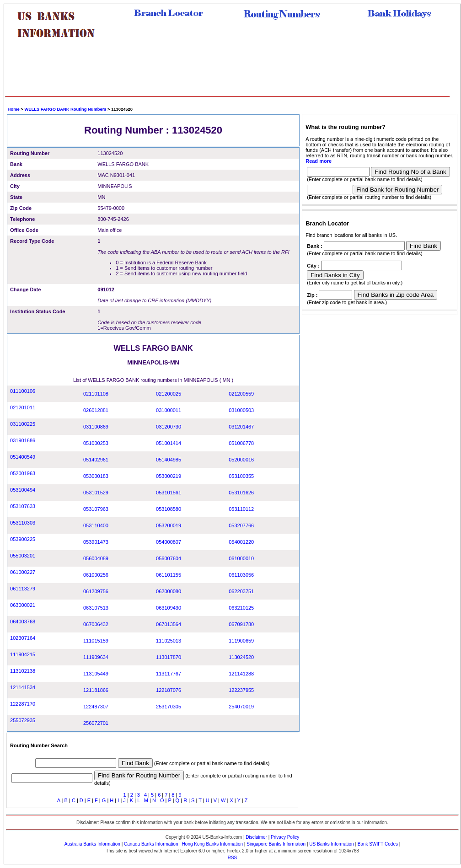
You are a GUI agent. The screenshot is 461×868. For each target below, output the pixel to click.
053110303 (23, 523)
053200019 (169, 525)
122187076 (169, 690)
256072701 (96, 723)
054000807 (169, 542)
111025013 (169, 641)
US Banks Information (331, 844)
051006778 (241, 443)
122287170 (23, 704)
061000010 (241, 558)
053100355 (241, 476)
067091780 (241, 624)
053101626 (241, 493)
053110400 (96, 525)
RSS (233, 858)
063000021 (23, 605)
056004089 (96, 558)
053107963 (96, 509)
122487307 (96, 707)
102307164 (23, 638)
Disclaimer (256, 837)
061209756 (96, 591)
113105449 (96, 674)
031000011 (169, 410)
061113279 (23, 589)
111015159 (96, 641)
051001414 (169, 443)
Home (14, 109)
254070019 (241, 707)
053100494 (23, 490)
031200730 (169, 427)
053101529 (96, 493)
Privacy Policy (285, 837)
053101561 (169, 493)
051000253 (96, 443)
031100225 (23, 424)
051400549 (23, 457)
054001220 (241, 542)
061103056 (241, 575)
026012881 (96, 410)
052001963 (23, 473)
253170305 (169, 707)
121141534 (23, 687)
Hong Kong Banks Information (212, 844)
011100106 (23, 391)
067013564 (169, 624)
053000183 (96, 476)
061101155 (169, 575)
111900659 (241, 641)
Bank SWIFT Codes (378, 844)
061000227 (23, 572)
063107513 (96, 608)
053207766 (241, 525)
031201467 (241, 427)
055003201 (23, 556)
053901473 (96, 542)
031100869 (96, 427)
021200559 (241, 394)
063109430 (169, 608)
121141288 (241, 674)
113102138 (23, 671)
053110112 (241, 509)
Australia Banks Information (92, 844)
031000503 (241, 410)
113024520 (241, 657)
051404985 (169, 460)
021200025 (169, 394)
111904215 (23, 654)
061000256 (96, 575)
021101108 (96, 394)
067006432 (96, 624)
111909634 (96, 657)
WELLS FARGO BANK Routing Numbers (65, 109)
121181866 (96, 690)
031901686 (23, 440)
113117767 (169, 674)
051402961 (96, 460)
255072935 (23, 720)
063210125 (241, 608)
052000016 (241, 460)
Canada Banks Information (151, 844)
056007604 (169, 558)
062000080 (169, 591)
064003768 (23, 622)
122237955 (241, 690)
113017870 (169, 657)
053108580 (169, 509)
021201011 (23, 407)
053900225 (23, 539)
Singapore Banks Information (276, 844)
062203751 (241, 591)
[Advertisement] (228, 71)
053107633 (23, 506)
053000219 (169, 476)
